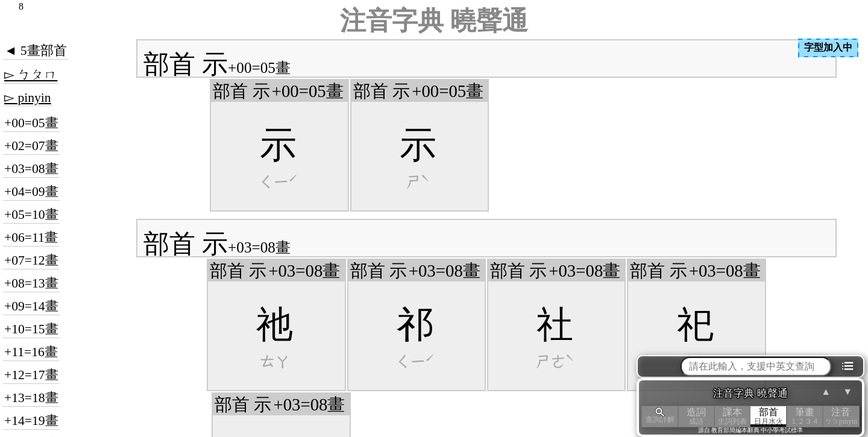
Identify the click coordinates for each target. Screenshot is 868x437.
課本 (732, 416)
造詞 (696, 416)
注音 (841, 416)
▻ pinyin (28, 98)
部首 (769, 416)
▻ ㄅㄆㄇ (31, 75)
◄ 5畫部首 (36, 51)
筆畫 (805, 416)
